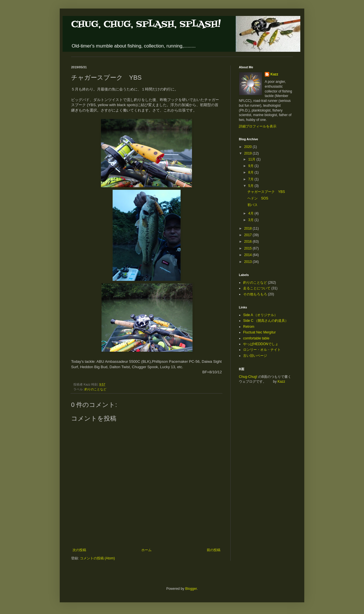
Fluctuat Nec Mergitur (259, 332)
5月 (251, 186)
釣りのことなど (95, 389)
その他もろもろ (255, 294)
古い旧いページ (255, 356)
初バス (253, 205)
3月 (251, 220)
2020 (249, 147)
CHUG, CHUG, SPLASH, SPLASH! (146, 24)
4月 (251, 213)
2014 (249, 255)
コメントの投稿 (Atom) (97, 558)
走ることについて (257, 288)
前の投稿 (214, 550)
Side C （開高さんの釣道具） (266, 321)
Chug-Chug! (248, 377)
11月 (252, 159)
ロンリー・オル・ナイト (262, 350)
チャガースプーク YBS (266, 192)
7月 (251, 179)
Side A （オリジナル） (260, 315)
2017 (249, 235)
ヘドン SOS (258, 198)
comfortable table (256, 338)
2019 (249, 153)
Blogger (191, 589)
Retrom (249, 327)
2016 (249, 242)
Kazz (274, 74)
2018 (249, 228)
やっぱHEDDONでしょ (261, 344)
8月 (251, 172)
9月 (251, 166)
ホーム (146, 550)
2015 (249, 248)
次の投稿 (79, 550)
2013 (249, 262)
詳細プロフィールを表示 (258, 126)
